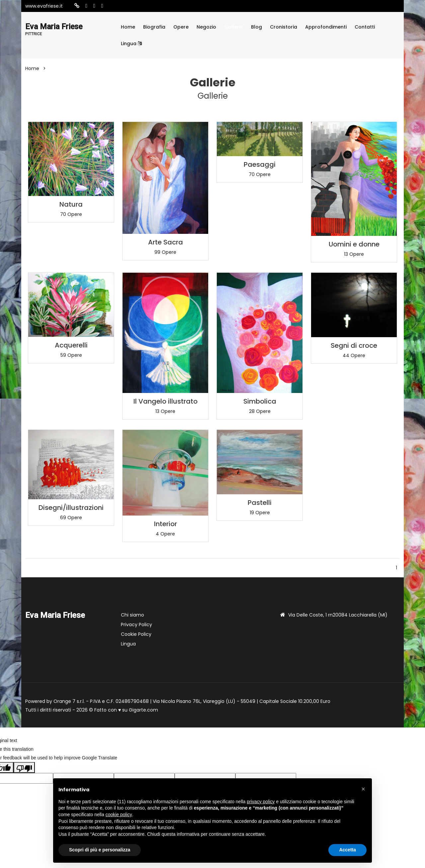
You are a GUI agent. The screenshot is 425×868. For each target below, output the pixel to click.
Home (128, 27)
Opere (181, 27)
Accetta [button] (347, 850)
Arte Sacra (166, 242)
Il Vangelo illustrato (166, 401)
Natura (71, 204)
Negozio (206, 27)
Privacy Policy (136, 625)
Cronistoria (284, 27)
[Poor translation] (24, 767)
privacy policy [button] (261, 802)
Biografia (154, 27)
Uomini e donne (354, 244)
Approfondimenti (326, 27)
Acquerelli (71, 345)
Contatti (365, 27)
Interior (166, 524)
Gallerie (234, 27)
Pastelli (260, 503)
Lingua (131, 44)
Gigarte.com (143, 710)
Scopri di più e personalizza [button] (100, 850)
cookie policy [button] (119, 815)
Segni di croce (354, 345)
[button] (363, 789)
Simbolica (260, 401)
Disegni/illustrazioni (71, 508)
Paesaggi (260, 164)
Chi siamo (132, 615)
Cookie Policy (136, 634)
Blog (256, 27)
